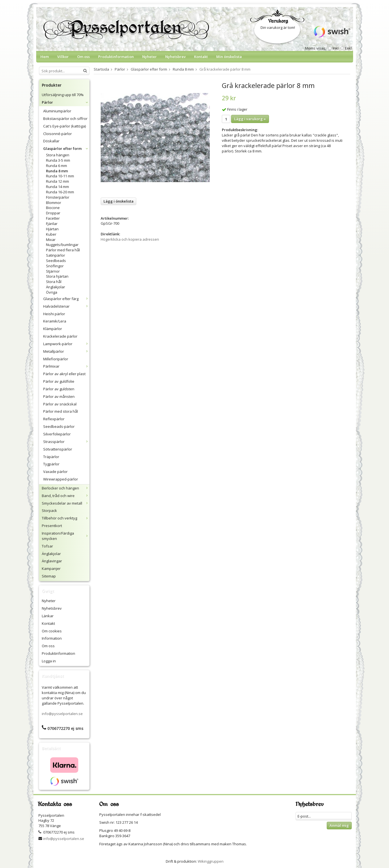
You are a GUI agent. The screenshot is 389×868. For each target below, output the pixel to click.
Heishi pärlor (54, 314)
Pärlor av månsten (59, 396)
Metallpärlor (66, 351)
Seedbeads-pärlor (59, 426)
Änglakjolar (56, 287)
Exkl (348, 48)
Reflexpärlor (54, 419)
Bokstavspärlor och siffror (65, 119)
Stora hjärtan (57, 276)
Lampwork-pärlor (66, 344)
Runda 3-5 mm (58, 160)
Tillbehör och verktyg (66, 518)
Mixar (51, 240)
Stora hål (54, 282)
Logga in (49, 661)
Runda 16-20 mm (60, 192)
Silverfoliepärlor (57, 434)
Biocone (53, 208)
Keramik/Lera (55, 321)
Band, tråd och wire (66, 496)
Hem (45, 57)
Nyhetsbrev (175, 57)
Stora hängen (58, 155)
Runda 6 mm (57, 166)
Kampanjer (51, 568)
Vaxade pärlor (55, 472)
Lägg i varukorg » (250, 119)
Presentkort (52, 526)
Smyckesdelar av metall (66, 503)
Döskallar (51, 141)
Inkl (336, 48)
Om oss (83, 57)
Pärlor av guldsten (59, 389)
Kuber (51, 234)
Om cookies (52, 631)
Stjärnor (53, 271)
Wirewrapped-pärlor (61, 479)
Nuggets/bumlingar (62, 245)
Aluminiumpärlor (57, 111)
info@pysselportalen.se (62, 714)
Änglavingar (52, 561)
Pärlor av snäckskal (60, 404)
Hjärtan (52, 229)
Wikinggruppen (211, 861)
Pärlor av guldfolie (59, 381)
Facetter (53, 218)
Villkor (63, 57)
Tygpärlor (51, 464)
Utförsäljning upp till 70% (63, 95)
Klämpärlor (53, 329)
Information (52, 638)
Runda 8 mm (57, 171)
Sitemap (49, 576)
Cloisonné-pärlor (57, 134)
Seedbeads (56, 261)
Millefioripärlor (56, 359)
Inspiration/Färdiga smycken (66, 536)
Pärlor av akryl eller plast (64, 374)
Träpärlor (51, 457)
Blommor (54, 203)
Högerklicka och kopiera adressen (130, 239)
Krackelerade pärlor (60, 336)
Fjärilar (52, 224)
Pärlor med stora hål (61, 411)
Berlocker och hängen (66, 488)
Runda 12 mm (57, 181)
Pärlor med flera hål (63, 250)
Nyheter (149, 57)
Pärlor (66, 102)
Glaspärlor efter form (66, 148)
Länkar (48, 616)
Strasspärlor (66, 442)
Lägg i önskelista (118, 201)
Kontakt (201, 57)
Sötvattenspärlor (58, 449)
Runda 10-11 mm (60, 176)
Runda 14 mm (57, 187)
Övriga (52, 292)
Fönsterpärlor (58, 197)
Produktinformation (116, 57)
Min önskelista (229, 57)
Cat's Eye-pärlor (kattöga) (65, 126)
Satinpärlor (56, 255)
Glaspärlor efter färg (66, 299)
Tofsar (47, 546)
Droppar (53, 213)
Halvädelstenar (66, 306)
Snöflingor (55, 266)
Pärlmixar (66, 366)
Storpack (49, 510)
